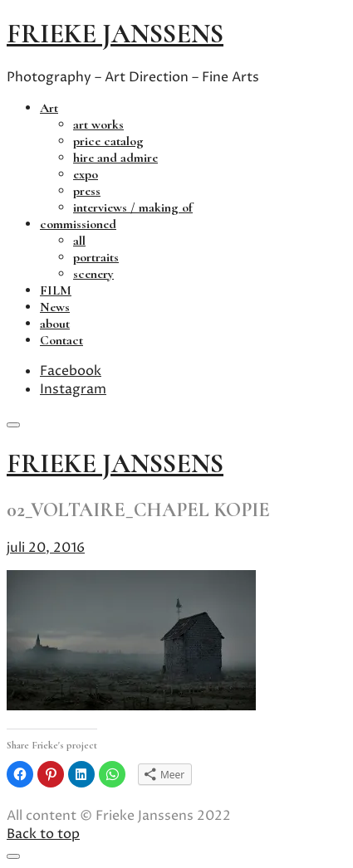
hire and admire (115, 158)
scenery (93, 274)
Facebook (71, 371)
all (79, 241)
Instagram (73, 389)
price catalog (108, 141)
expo (86, 174)
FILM (56, 290)
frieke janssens (115, 34)
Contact (61, 340)
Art (49, 108)
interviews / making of (133, 207)
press (87, 191)
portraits (96, 257)
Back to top (43, 834)
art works (98, 124)
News (55, 307)
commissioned (78, 224)
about (55, 324)
